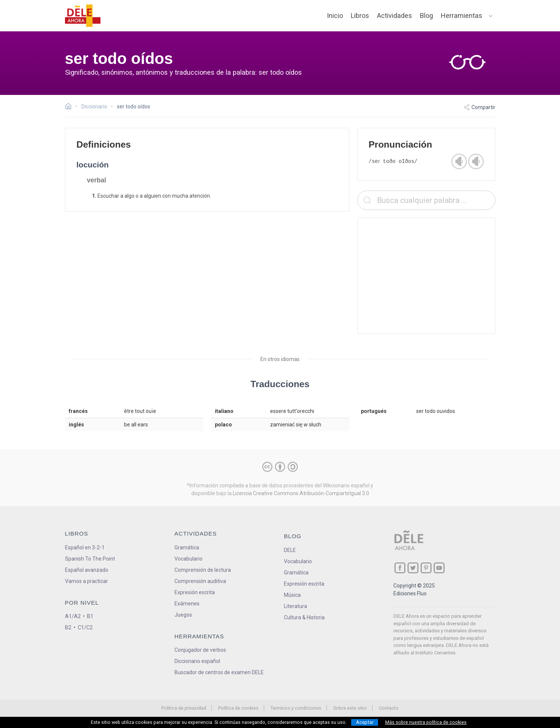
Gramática (187, 547)
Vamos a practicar (86, 581)
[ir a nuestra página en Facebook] (400, 568)
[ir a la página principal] (83, 16)
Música (292, 595)
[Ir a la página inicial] (70, 107)
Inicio (335, 16)
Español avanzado (87, 570)
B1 (90, 616)
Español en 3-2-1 (85, 547)
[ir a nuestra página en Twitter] (413, 568)
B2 (68, 627)
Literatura (296, 606)
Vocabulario (188, 559)
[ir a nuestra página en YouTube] (439, 568)
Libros (360, 16)
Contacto (389, 708)
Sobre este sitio (350, 708)
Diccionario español (197, 661)
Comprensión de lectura (203, 570)
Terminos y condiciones (296, 708)
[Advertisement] (426, 276)
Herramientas (462, 16)
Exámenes (187, 604)
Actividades (395, 16)
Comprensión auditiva (200, 581)
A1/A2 (73, 616)
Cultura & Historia (304, 617)
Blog (426, 16)
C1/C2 (85, 627)
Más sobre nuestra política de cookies (426, 722)
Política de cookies (238, 708)
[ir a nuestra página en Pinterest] (426, 568)
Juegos (183, 615)
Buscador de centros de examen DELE (219, 672)
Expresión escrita (195, 592)
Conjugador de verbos (200, 650)
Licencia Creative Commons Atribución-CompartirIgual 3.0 (301, 493)
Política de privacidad (184, 708)
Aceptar (365, 722)
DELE (290, 550)
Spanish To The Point (90, 559)
